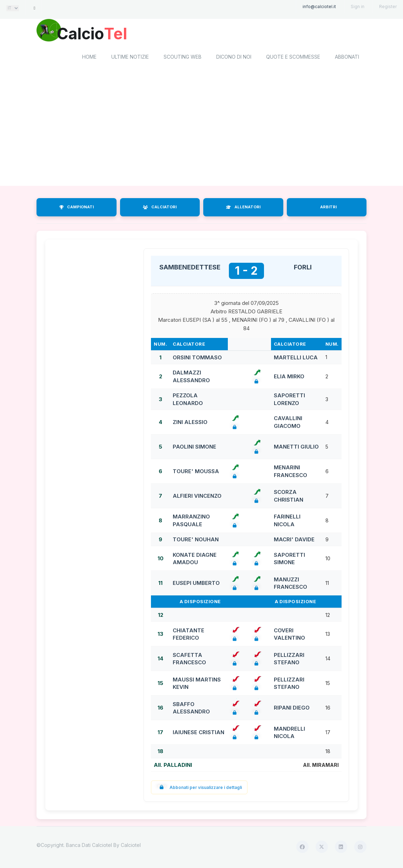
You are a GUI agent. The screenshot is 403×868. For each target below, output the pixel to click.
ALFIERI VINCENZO (197, 497)
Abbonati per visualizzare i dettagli (199, 788)
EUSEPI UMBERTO (196, 584)
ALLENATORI (243, 208)
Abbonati (347, 58)
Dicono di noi (234, 58)
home (89, 58)
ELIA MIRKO (289, 377)
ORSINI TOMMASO (197, 358)
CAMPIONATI (77, 208)
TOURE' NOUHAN (196, 540)
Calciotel (131, 846)
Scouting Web (183, 58)
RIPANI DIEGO (292, 709)
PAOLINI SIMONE (194, 448)
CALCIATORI (160, 208)
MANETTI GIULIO (296, 448)
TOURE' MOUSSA (196, 472)
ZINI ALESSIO (190, 423)
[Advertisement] (201, 131)
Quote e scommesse (293, 58)
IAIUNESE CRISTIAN (199, 734)
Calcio (96, 33)
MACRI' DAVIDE (294, 540)
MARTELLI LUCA (296, 358)
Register (388, 6)
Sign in (358, 6)
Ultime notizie (130, 58)
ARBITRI (328, 208)
